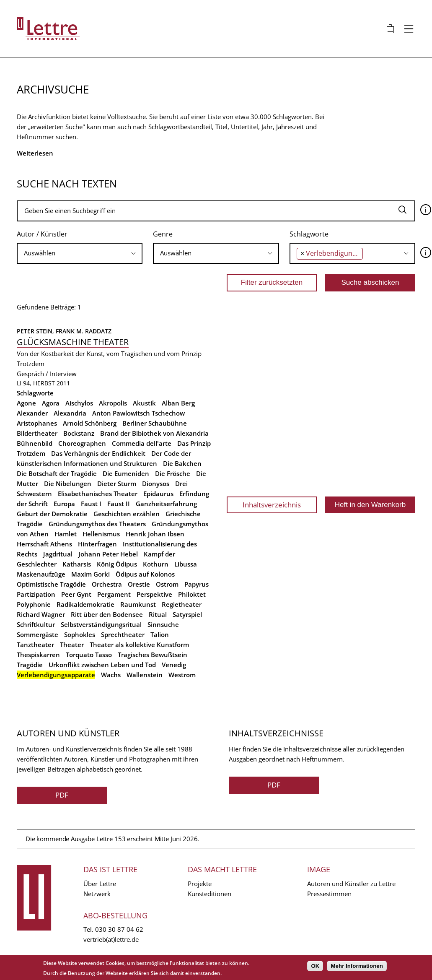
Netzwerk (97, 894)
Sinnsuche (163, 624)
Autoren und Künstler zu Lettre (351, 884)
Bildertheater (37, 433)
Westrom (182, 675)
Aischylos (79, 403)
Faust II (119, 504)
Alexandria (70, 413)
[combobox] (80, 253)
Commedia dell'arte (142, 443)
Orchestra (107, 584)
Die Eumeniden (126, 473)
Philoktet (192, 594)
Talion (160, 634)
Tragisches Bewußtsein (153, 655)
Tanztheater (35, 645)
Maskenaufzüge (41, 574)
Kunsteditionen (210, 894)
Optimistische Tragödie (51, 584)
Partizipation (36, 594)
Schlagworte (309, 234)
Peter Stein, (36, 331)
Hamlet (66, 534)
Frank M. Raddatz (84, 331)
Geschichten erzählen (127, 514)
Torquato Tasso (89, 655)
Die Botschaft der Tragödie (57, 473)
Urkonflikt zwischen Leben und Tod (102, 665)
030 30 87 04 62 (119, 929)
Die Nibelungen (68, 484)
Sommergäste (38, 634)
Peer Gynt (76, 594)
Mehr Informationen (357, 966)
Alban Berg (178, 403)
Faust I (91, 504)
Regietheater (182, 604)
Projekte (200, 884)
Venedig (174, 665)
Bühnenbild (35, 443)
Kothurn (156, 564)
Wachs (111, 675)
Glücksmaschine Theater (73, 342)
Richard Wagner (41, 614)
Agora (51, 403)
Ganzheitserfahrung (166, 504)
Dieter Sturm (117, 484)
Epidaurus (158, 494)
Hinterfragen (97, 544)
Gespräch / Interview (47, 374)
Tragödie (30, 665)
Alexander (32, 413)
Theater (72, 645)
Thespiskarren (38, 655)
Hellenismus (101, 534)
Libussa (186, 564)
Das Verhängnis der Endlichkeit (98, 453)
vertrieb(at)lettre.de (111, 939)
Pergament (114, 594)
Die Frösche (173, 473)
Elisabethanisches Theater (98, 494)
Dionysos (156, 484)
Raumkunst (138, 604)
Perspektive (154, 594)
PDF (62, 795)
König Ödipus (117, 564)
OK (315, 966)
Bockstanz (79, 433)
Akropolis (113, 403)
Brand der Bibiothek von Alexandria (154, 433)
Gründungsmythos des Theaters (97, 524)
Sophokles (80, 634)
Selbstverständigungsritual (101, 624)
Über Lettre (100, 884)
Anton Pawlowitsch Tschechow (138, 413)
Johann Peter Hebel (108, 554)
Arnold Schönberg (90, 423)
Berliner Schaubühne (155, 423)
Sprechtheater (123, 634)
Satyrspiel (187, 614)
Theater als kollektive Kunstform (139, 645)
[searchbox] (80, 253)
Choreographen (82, 443)
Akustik (144, 403)
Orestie (139, 584)
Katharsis (77, 564)
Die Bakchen (182, 463)
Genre (163, 234)
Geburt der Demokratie (52, 514)
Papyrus (197, 584)
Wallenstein (145, 675)
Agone (26, 403)
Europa (64, 504)
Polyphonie (34, 604)
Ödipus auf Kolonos (145, 574)
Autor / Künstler (42, 234)
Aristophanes (37, 423)
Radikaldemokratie (85, 604)
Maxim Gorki (91, 574)
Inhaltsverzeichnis (272, 505)
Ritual (158, 614)
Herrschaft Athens (44, 544)
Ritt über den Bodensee (107, 614)
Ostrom (167, 584)
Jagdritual (58, 554)
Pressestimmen (329, 894)
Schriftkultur (36, 624)
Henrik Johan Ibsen (155, 534)
